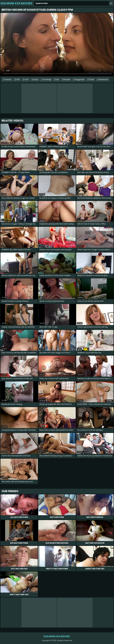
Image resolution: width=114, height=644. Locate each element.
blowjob (67, 79)
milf (18, 79)
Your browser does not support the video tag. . (57, 45)
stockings (47, 79)
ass (58, 79)
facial (92, 79)
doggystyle (80, 79)
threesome (104, 79)
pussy (36, 79)
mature (8, 79)
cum (27, 79)
